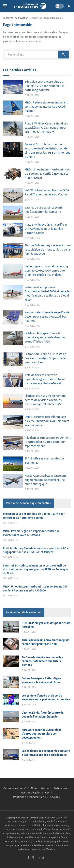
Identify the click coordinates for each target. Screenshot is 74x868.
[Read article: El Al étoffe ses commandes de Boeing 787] (13, 464)
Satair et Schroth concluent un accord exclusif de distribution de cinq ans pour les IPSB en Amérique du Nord (35, 569)
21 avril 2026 (32, 95)
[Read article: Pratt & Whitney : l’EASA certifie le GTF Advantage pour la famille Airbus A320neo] (13, 230)
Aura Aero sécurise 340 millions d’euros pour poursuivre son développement (42, 734)
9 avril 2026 (29, 722)
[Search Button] (64, 55)
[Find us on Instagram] (43, 858)
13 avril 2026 (29, 705)
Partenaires (60, 788)
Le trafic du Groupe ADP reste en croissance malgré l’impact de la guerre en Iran (45, 358)
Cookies (55, 797)
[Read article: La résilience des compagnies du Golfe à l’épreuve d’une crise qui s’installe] (11, 755)
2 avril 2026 (29, 760)
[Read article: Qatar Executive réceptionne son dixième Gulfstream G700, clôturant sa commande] (13, 422)
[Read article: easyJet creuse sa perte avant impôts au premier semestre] (13, 213)
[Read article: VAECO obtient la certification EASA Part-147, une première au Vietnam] (13, 195)
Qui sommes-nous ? (15, 788)
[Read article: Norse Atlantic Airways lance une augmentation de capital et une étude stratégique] (13, 481)
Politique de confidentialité (30, 797)
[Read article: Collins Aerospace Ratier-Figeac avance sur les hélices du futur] (11, 682)
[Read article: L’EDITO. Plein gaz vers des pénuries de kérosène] (11, 627)
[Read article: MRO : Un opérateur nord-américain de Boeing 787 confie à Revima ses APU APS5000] (13, 175)
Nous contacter (40, 788)
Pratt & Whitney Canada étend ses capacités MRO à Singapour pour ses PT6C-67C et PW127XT (46, 128)
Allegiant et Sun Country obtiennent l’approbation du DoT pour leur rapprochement (48, 442)
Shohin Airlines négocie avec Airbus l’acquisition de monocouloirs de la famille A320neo (48, 250)
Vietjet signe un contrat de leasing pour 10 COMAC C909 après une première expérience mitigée (46, 271)
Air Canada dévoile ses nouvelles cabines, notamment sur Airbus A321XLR (42, 661)
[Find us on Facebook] (28, 858)
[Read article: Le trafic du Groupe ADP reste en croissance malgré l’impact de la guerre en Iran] (13, 359)
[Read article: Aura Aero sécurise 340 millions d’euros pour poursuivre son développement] (11, 734)
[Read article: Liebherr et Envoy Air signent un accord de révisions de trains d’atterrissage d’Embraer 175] (13, 401)
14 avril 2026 (29, 649)
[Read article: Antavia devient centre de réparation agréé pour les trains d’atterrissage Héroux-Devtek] (13, 380)
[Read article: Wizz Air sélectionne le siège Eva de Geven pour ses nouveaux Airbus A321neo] (13, 318)
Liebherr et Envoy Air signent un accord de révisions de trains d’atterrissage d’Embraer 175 (45, 400)
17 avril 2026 (32, 368)
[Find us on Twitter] (33, 858)
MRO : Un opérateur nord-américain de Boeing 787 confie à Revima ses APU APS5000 (48, 174)
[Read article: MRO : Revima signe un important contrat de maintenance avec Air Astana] (13, 108)
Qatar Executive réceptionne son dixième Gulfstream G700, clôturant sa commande (47, 421)
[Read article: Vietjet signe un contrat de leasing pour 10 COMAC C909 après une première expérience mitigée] (13, 272)
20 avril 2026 (32, 238)
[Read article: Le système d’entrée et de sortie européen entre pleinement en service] (11, 699)
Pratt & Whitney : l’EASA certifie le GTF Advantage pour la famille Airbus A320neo (46, 229)
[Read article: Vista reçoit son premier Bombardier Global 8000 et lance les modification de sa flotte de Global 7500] (13, 292)
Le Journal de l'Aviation (16, 18)
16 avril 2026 (32, 451)
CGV (47, 793)
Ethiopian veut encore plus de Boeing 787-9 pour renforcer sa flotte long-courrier (44, 86)
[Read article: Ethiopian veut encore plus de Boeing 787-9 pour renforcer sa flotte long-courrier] (13, 87)
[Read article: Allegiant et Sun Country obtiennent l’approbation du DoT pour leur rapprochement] (13, 443)
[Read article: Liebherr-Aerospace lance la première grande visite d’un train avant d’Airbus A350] (13, 338)
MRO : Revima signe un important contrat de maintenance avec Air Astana (46, 107)
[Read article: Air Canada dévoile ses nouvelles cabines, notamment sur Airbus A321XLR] (11, 661)
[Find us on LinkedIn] (38, 858)
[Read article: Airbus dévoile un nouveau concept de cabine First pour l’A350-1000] (11, 644)
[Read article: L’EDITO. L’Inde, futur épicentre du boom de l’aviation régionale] (11, 716)
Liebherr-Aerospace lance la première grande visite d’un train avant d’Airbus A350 (45, 337)
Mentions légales (31, 793)
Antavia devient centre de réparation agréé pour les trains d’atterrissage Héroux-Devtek (45, 379)
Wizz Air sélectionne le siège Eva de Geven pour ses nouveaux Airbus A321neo (47, 317)
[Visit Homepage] (31, 6)
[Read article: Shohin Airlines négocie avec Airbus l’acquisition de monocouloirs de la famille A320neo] (13, 251)
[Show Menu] (5, 6)
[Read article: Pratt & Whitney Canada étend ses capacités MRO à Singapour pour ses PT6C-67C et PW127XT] (13, 129)
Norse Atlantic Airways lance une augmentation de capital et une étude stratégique (45, 480)
